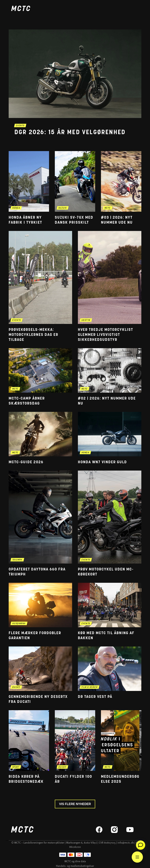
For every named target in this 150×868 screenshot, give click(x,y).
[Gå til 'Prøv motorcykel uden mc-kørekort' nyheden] (110, 524)
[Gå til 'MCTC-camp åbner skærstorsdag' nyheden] (40, 377)
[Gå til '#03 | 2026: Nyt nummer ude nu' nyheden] (121, 188)
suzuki (63, 208)
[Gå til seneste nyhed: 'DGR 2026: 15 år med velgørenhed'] (75, 87)
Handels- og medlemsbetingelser (75, 866)
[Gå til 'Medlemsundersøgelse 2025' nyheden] (121, 747)
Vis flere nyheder (75, 804)
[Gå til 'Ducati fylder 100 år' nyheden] (75, 747)
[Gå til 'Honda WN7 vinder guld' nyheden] (110, 438)
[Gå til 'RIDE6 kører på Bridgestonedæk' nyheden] (29, 747)
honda (16, 208)
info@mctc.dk (126, 842)
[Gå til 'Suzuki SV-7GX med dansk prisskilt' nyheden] (75, 188)
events (20, 126)
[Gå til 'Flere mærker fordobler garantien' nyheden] (40, 612)
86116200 (75, 847)
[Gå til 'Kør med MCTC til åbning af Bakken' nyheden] (110, 612)
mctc (108, 208)
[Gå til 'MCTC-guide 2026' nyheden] (40, 438)
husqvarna (19, 624)
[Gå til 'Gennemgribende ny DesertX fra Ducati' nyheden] (40, 675)
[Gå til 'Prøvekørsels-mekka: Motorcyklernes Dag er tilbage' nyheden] (40, 287)
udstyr (86, 320)
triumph (17, 560)
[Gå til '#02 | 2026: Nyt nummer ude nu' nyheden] (110, 377)
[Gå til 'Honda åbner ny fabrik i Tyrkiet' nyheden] (29, 188)
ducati (16, 687)
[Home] (21, 9)
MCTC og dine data (75, 861)
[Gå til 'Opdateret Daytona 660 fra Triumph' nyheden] (40, 524)
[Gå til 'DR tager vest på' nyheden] (110, 675)
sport (16, 767)
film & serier (90, 687)
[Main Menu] (137, 857)
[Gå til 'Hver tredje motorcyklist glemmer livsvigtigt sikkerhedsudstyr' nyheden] (110, 287)
